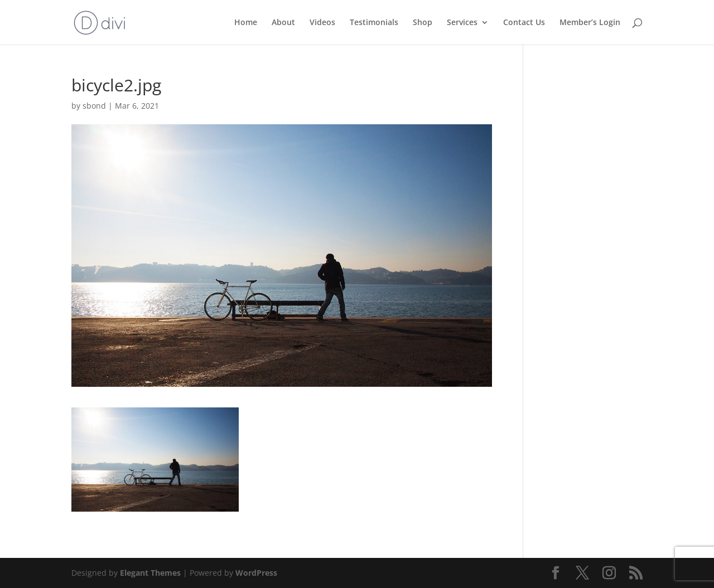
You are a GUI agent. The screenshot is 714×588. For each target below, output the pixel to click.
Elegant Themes (150, 573)
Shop (423, 23)
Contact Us (524, 23)
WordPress (256, 573)
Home (246, 23)
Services (462, 23)
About (283, 23)
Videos (322, 23)
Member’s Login (590, 23)
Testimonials (374, 23)
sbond (94, 106)
